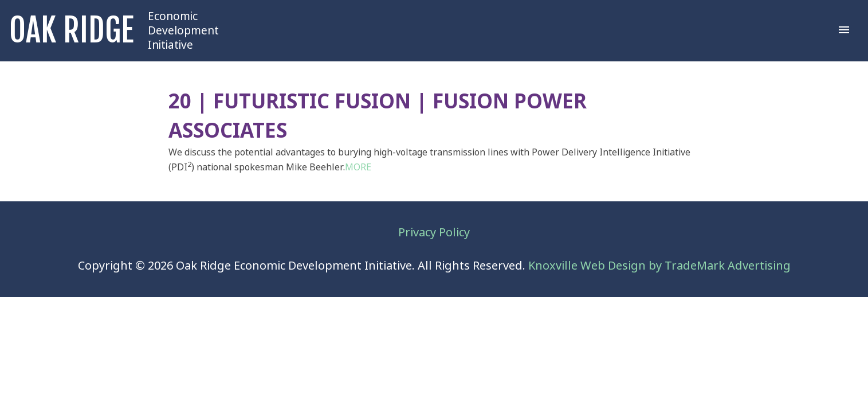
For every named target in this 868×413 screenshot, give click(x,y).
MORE (358, 167)
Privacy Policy (434, 233)
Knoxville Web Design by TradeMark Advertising (659, 266)
